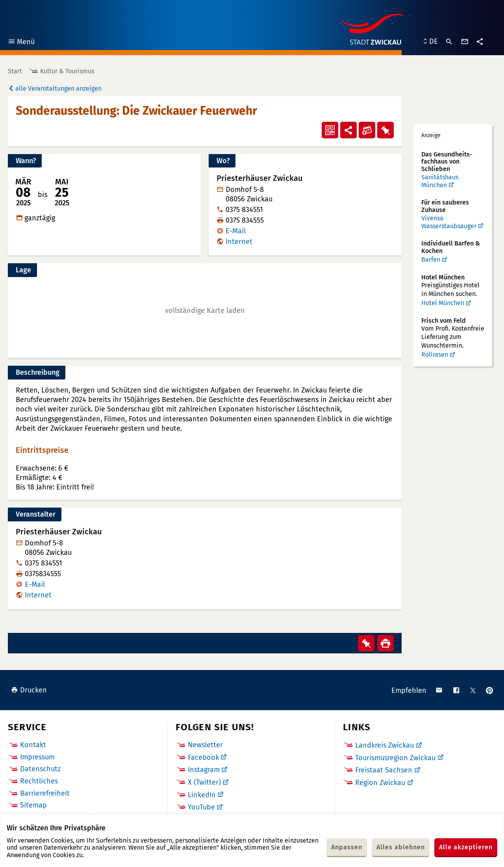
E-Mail (236, 231)
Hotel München (443, 303)
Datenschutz (40, 769)
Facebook (203, 757)
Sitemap (33, 805)
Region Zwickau (380, 783)
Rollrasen (435, 354)
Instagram (204, 770)
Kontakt (33, 745)
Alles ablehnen (401, 847)
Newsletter (205, 745)
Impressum (37, 757)
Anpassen (347, 847)
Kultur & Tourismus (67, 71)
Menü (21, 43)
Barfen (431, 260)
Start (15, 71)
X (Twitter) (204, 782)
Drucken (29, 690)
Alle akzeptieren (466, 847)
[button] (205, 311)
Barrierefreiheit (45, 793)
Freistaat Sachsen (384, 770)
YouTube (201, 807)
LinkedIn (202, 795)
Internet (239, 242)
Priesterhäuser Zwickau (59, 532)
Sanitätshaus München (440, 181)
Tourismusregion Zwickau (395, 758)
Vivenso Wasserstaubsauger (449, 222)
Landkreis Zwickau (384, 745)
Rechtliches (39, 781)
